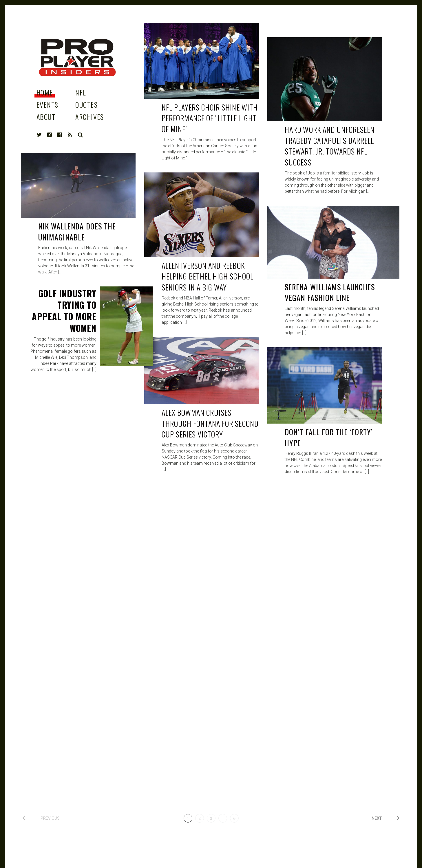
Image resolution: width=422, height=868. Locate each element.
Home (45, 92)
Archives (90, 117)
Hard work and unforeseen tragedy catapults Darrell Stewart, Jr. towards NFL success (330, 146)
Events (48, 104)
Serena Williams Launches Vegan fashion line (330, 292)
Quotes (86, 104)
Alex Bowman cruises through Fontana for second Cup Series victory (210, 423)
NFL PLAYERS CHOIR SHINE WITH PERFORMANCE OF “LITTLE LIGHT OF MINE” (210, 118)
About (46, 117)
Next (377, 818)
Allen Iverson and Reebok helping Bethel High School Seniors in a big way (208, 276)
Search (81, 135)
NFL (81, 92)
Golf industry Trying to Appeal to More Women (64, 311)
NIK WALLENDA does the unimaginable (77, 232)
